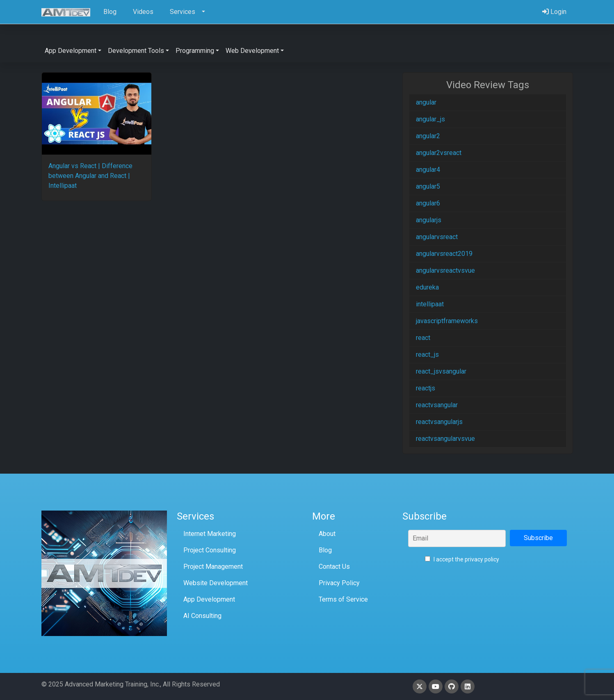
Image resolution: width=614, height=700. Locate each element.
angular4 (428, 170)
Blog (325, 550)
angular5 (428, 186)
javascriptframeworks (447, 321)
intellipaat (430, 304)
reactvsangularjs (439, 422)
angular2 (428, 136)
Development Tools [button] (136, 51)
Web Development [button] (252, 51)
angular (426, 102)
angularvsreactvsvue (445, 270)
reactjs (426, 388)
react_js (427, 355)
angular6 (428, 203)
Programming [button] (195, 51)
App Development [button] (71, 51)
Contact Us (334, 567)
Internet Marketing (210, 534)
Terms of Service (343, 599)
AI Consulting (202, 616)
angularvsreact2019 (444, 254)
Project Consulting (210, 550)
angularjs (429, 220)
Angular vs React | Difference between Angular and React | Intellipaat (90, 176)
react (423, 338)
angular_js (430, 119)
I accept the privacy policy (462, 559)
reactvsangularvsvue (445, 439)
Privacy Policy (339, 583)
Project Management (213, 567)
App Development (209, 599)
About (327, 534)
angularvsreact (437, 237)
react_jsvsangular (441, 371)
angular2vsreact (439, 153)
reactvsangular (437, 405)
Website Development (216, 583)
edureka (427, 287)
